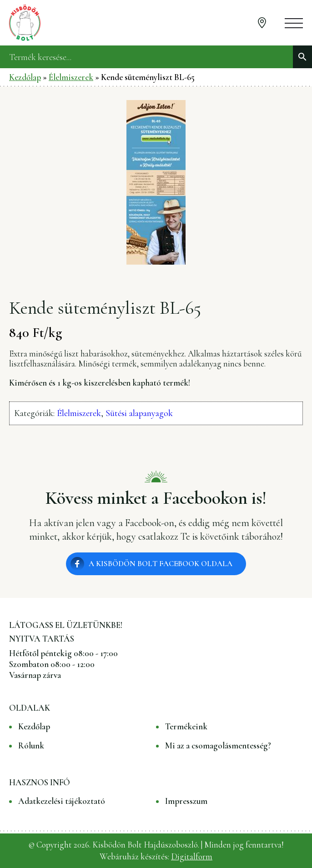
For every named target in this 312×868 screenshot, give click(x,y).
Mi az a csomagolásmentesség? (218, 746)
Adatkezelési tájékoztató (62, 801)
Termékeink (186, 727)
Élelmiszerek (71, 77)
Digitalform (192, 856)
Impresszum (186, 801)
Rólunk (31, 746)
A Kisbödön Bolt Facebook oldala (161, 564)
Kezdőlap (25, 77)
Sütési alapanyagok (139, 413)
